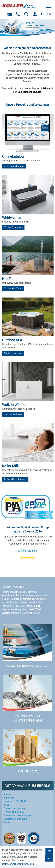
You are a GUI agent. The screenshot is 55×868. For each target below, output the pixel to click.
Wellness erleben (13, 353)
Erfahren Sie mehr (28, 551)
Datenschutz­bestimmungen (18, 815)
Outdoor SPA (12, 340)
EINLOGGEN (35, 15)
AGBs (6, 805)
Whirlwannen (12, 218)
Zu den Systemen (13, 227)
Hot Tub (8, 279)
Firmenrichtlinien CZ (14, 812)
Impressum (9, 798)
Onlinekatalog (13, 156)
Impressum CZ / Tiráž (15, 801)
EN (49, 14)
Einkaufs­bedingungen (15, 808)
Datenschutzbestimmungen (16, 864)
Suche (7, 822)
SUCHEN (27, 15)
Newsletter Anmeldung (15, 819)
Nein (49, 858)
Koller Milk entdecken (15, 479)
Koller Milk (10, 466)
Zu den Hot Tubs (13, 288)
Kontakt (8, 794)
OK (49, 851)
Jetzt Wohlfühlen (13, 414)
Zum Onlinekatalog (14, 166)
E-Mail (10, 15)
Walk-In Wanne (14, 405)
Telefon (19, 15)
